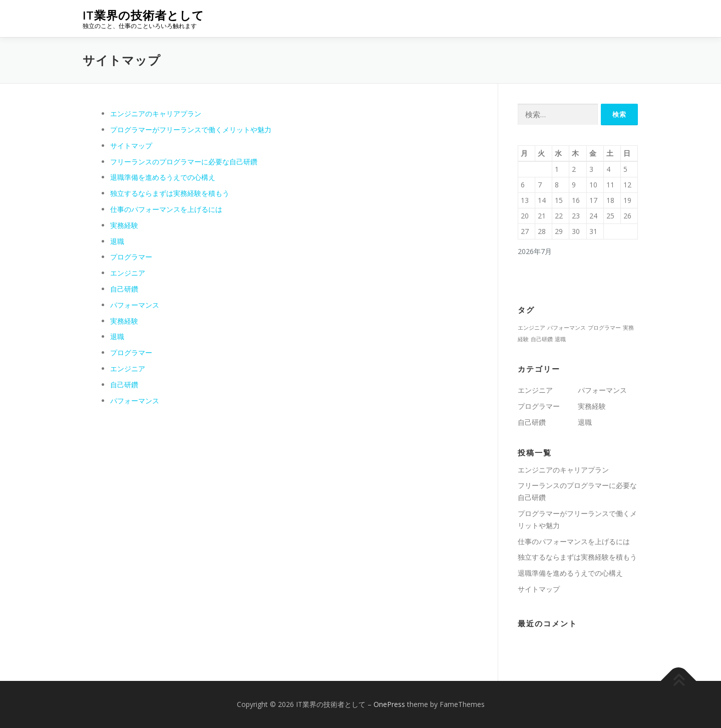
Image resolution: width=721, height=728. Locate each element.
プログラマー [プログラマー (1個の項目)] (604, 328)
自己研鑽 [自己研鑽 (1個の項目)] (542, 339)
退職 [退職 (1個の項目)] (560, 339)
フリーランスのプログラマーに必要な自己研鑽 (184, 162)
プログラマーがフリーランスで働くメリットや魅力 (191, 130)
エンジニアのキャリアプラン (156, 113)
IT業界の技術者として (143, 15)
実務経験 (124, 225)
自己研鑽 (124, 289)
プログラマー (131, 257)
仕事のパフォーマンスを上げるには (166, 209)
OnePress (389, 704)
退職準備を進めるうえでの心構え (163, 177)
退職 (117, 241)
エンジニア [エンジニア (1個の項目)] (531, 328)
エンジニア (128, 273)
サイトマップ (131, 146)
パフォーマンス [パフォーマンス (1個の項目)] (567, 328)
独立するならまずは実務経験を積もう (170, 193)
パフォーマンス (135, 305)
